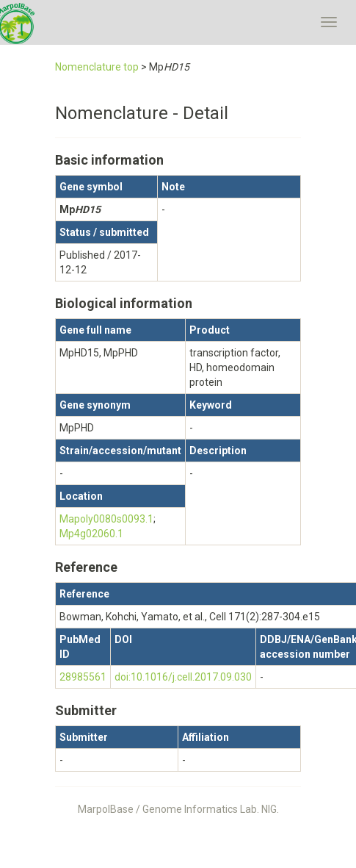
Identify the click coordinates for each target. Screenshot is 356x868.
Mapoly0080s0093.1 (106, 519)
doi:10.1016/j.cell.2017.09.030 (183, 677)
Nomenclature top (97, 67)
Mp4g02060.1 (91, 534)
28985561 (83, 677)
